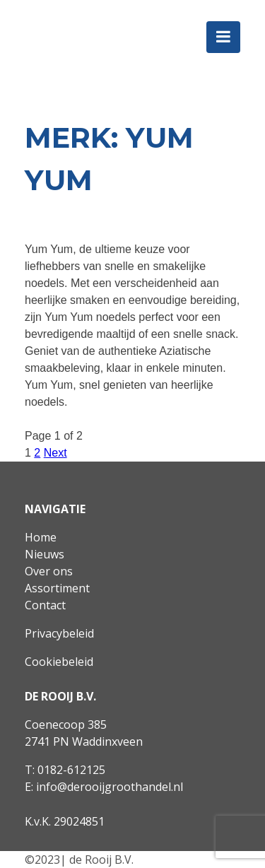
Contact (45, 605)
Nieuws (45, 554)
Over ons (49, 571)
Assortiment (57, 588)
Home (41, 537)
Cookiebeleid (59, 662)
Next (55, 453)
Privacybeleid (59, 633)
